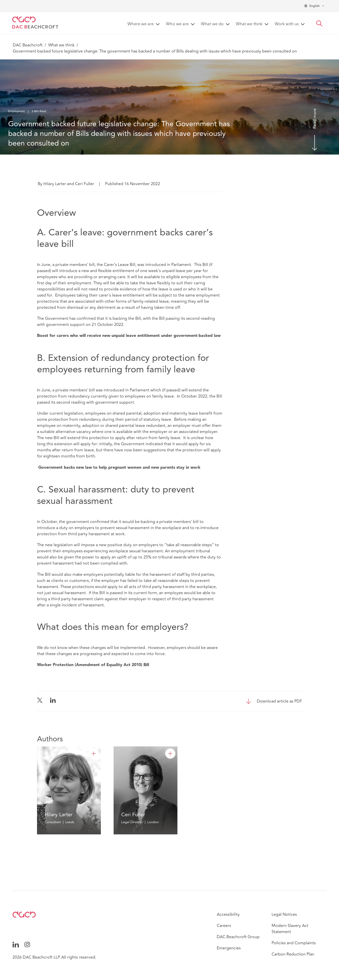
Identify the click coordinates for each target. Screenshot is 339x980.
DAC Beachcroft (28, 45)
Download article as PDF (279, 701)
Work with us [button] (287, 24)
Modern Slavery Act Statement (290, 929)
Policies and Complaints (294, 943)
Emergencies (229, 948)
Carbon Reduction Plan (293, 954)
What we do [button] (212, 24)
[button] (319, 23)
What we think (61, 45)
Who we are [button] (177, 24)
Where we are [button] (141, 24)
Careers (224, 926)
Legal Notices (284, 914)
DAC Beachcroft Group (238, 937)
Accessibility (228, 914)
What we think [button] (249, 24)
